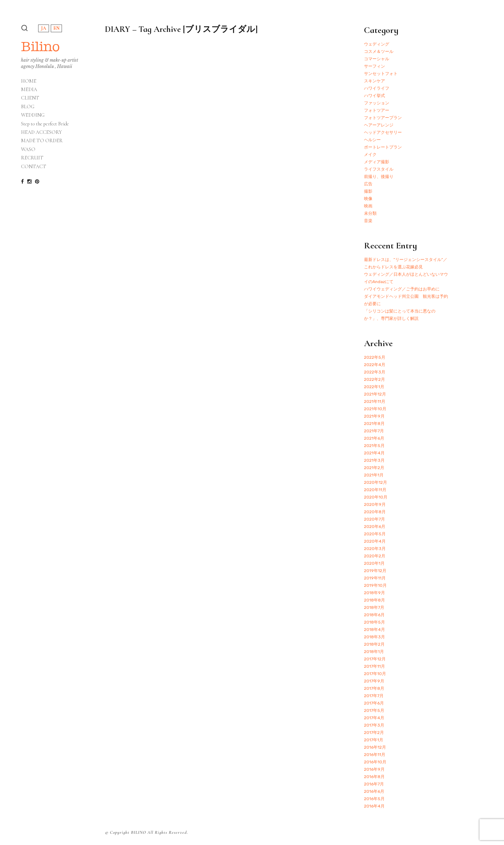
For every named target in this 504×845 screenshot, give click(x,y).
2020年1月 (374, 563)
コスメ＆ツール (379, 51)
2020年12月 (376, 482)
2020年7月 (374, 519)
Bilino (40, 46)
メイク (370, 154)
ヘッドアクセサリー (383, 132)
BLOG (28, 107)
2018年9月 (374, 593)
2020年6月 (375, 527)
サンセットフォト (381, 74)
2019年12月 (375, 571)
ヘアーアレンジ (379, 125)
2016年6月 (374, 791)
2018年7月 (374, 607)
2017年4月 (374, 718)
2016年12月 (375, 747)
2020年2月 (375, 556)
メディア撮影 (377, 162)
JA (44, 28)
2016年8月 (374, 777)
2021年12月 (375, 394)
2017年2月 (374, 733)
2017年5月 (374, 710)
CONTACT (34, 167)
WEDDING (33, 115)
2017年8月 (374, 688)
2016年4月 (374, 806)
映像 (368, 199)
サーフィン (374, 66)
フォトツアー (377, 110)
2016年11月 (375, 755)
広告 (368, 184)
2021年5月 (374, 446)
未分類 (370, 213)
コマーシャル (377, 59)
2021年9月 (374, 416)
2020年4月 (375, 541)
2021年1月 (374, 475)
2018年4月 (374, 630)
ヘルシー (372, 140)
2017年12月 (375, 659)
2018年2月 (374, 644)
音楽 (368, 221)
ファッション (377, 103)
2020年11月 (375, 490)
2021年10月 (375, 409)
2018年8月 (374, 600)
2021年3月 (374, 460)
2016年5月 (374, 799)
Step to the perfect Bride (45, 124)
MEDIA (29, 90)
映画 (368, 206)
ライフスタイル (379, 169)
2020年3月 (375, 549)
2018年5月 (374, 622)
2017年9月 (374, 681)
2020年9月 (375, 504)
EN (56, 28)
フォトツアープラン (383, 118)
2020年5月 (375, 534)
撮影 (368, 191)
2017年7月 (374, 696)
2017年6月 (374, 703)
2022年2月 (374, 379)
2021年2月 (374, 468)
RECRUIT (32, 158)
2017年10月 (375, 674)
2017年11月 (374, 666)
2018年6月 (374, 615)
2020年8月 (375, 512)
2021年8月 (374, 424)
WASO (28, 150)
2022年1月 (374, 387)
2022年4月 (375, 365)
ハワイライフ (377, 88)
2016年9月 (374, 769)
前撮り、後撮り (379, 177)
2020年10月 (376, 497)
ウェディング (377, 44)
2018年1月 (374, 652)
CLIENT (30, 98)
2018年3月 (374, 637)
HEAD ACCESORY (41, 132)
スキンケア (374, 81)
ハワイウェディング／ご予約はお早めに (402, 289)
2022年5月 (375, 357)
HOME (29, 81)
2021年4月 (374, 453)
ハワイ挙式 (374, 96)
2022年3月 (375, 372)
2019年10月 (375, 585)
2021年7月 (374, 431)
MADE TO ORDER (42, 141)
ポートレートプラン (383, 147)
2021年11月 (375, 401)
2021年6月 (374, 438)
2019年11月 (375, 578)
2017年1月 (374, 740)
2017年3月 (374, 725)
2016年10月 (375, 762)
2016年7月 (374, 784)
